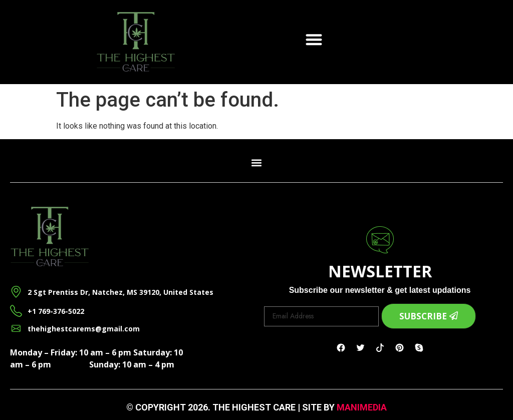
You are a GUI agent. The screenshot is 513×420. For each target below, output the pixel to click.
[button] (314, 39)
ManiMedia (362, 407)
